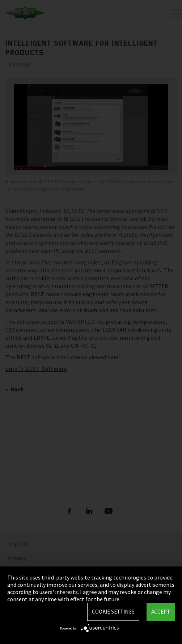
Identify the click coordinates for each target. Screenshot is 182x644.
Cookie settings (113, 612)
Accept (161, 612)
